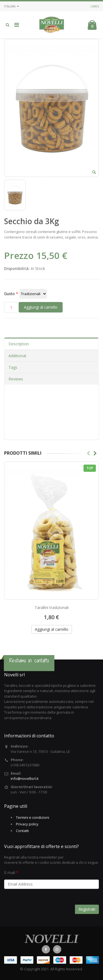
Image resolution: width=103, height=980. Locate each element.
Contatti (22, 831)
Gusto (9, 294)
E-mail (10, 872)
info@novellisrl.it (25, 778)
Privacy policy (27, 824)
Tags (13, 367)
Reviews (16, 379)
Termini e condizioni (33, 817)
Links (95, 6)
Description (19, 344)
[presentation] (46, 903)
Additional (17, 356)
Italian (11, 6)
